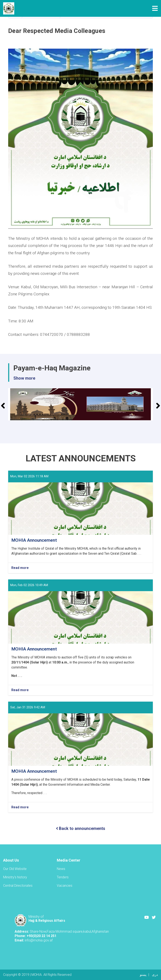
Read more (20, 568)
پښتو (143, 975)
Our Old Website (15, 869)
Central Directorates (18, 886)
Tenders (63, 877)
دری (155, 975)
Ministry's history (15, 877)
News (61, 869)
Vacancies (65, 886)
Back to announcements (81, 828)
